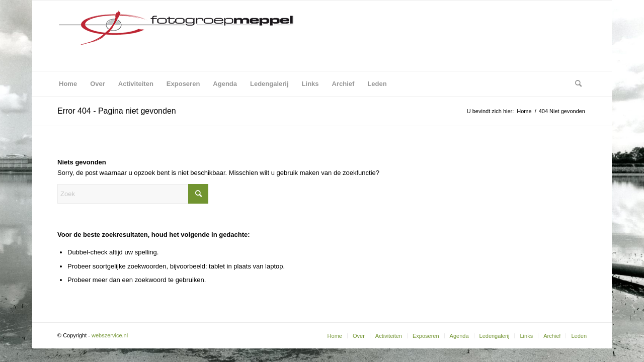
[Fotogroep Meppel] (176, 36)
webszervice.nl (110, 335)
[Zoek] (575, 84)
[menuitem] (68, 84)
